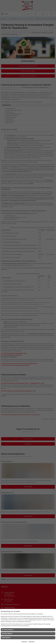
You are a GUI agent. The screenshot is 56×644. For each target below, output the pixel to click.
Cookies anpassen (6, 638)
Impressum (24, 642)
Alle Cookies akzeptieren (8, 630)
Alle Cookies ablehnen (7, 634)
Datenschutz (31, 642)
